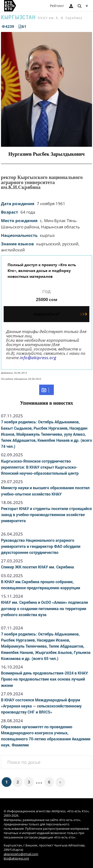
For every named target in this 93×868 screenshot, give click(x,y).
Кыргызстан (18, 17)
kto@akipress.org (16, 858)
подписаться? (60, 314)
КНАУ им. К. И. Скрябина (60, 18)
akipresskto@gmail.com (21, 854)
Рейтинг (57, 6)
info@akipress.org (38, 358)
